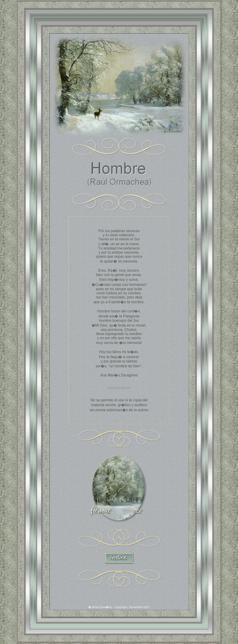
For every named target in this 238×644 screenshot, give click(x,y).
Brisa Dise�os (102, 608)
